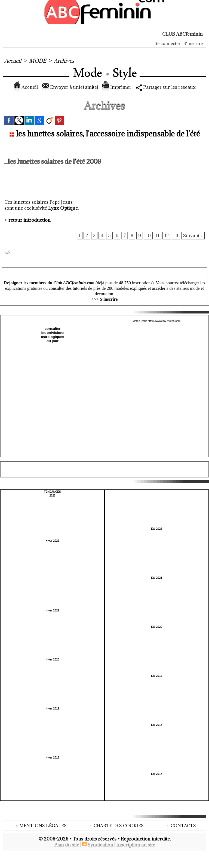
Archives (64, 61)
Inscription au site (136, 845)
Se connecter (167, 43)
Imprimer (117, 87)
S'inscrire (193, 43)
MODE (38, 61)
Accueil (13, 61)
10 (148, 236)
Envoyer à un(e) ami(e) (70, 87)
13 (176, 236)
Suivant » (193, 236)
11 (158, 236)
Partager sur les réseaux (166, 87)
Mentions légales (40, 826)
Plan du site (67, 845)
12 (167, 236)
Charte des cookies (116, 826)
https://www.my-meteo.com (164, 321)
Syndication (100, 845)
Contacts (180, 826)
